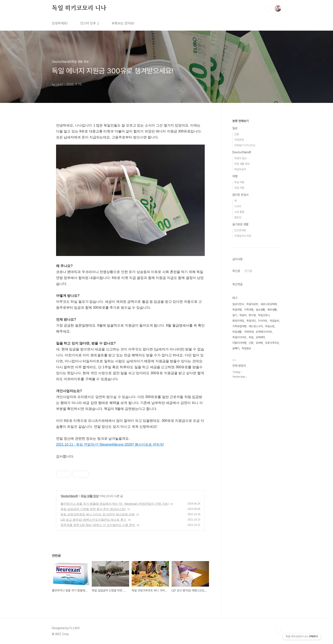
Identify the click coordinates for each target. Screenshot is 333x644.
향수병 (252, 315)
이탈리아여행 (239, 343)
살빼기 (236, 348)
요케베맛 (260, 337)
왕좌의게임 (238, 321)
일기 (235, 315)
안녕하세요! (60, 23)
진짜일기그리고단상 (245, 145)
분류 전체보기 (240, 121)
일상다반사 (238, 304)
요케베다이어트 (264, 332)
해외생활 (272, 310)
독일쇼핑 (270, 326)
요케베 (259, 343)
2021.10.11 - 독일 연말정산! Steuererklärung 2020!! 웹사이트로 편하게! (110, 444)
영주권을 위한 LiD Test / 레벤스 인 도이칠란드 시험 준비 (98, 525)
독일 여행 (239, 182)
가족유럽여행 (239, 326)
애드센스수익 (256, 326)
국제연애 (239, 140)
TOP (278, 630)
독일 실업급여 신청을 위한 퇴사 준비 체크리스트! (93, 509)
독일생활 (237, 332)
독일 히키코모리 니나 (79, 8)
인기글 (248, 271)
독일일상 (246, 348)
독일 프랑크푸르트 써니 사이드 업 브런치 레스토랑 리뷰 (98, 514)
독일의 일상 (240, 158)
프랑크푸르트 (272, 343)
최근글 (236, 271)
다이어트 (263, 321)
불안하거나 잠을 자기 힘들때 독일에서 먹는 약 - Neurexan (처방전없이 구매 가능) (115, 504)
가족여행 (249, 310)
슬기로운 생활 (240, 224)
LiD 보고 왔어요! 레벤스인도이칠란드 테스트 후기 (93, 520)
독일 (251, 337)
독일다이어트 (239, 337)
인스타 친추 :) (90, 23)
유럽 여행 (239, 188)
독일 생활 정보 (90, 496)
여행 (235, 176)
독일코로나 (264, 315)
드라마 (238, 206)
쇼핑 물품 (239, 212)
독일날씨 (274, 321)
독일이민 (251, 321)
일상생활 (260, 310)
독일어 (243, 315)
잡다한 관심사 (240, 195)
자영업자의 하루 (243, 236)
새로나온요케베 (269, 304)
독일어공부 (240, 169)
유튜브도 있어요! (123, 23)
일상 (235, 128)
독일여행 (237, 310)
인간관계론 (240, 230)
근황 (237, 134)
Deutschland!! (69, 496)
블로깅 (238, 217)
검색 (268, 9)
